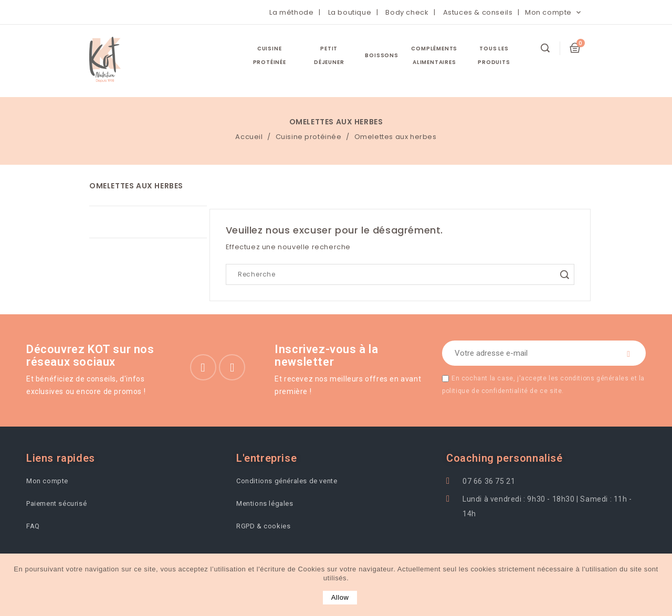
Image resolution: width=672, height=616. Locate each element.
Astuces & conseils (478, 12)
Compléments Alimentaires (434, 55)
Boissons (381, 55)
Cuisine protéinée (270, 55)
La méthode (291, 12)
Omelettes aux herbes (136, 186)
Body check (407, 12)
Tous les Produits (494, 55)
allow (340, 597)
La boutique (350, 12)
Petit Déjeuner (329, 55)
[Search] (400, 274)
